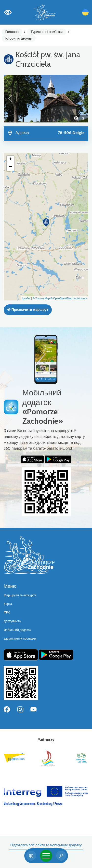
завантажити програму (20, 638)
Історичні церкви (19, 38)
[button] (10, 99)
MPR (7, 612)
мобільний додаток (17, 630)
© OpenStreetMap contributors (69, 298)
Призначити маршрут (28, 310)
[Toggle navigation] (46, 856)
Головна (12, 32)
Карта (8, 604)
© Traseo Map (41, 298)
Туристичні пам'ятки (46, 32)
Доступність (12, 621)
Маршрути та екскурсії (20, 595)
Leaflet (26, 298)
